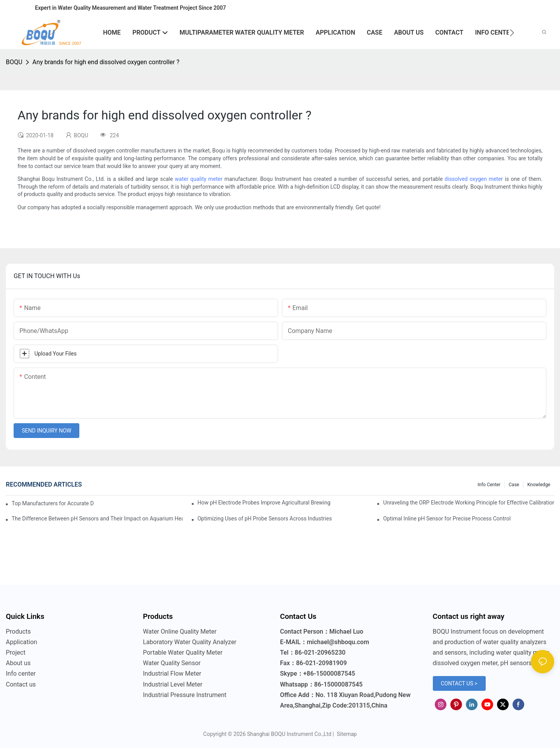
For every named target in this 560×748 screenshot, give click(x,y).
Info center (489, 485)
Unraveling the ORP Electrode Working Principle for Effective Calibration (469, 503)
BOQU (14, 62)
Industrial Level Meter (173, 684)
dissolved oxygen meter (474, 179)
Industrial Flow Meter (172, 674)
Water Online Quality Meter (180, 632)
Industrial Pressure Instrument (185, 695)
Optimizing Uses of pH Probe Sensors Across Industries (265, 519)
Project (16, 653)
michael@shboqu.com (338, 642)
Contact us (21, 684)
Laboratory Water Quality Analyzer (190, 642)
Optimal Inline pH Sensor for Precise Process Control (447, 519)
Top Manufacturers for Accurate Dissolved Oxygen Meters (53, 503)
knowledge (539, 485)
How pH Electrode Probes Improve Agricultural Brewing (264, 503)
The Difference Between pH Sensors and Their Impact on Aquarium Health (97, 519)
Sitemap (346, 734)
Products (18, 632)
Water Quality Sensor (172, 663)
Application (21, 642)
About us (18, 663)
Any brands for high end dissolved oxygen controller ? (106, 62)
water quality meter (199, 179)
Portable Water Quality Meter (183, 653)
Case (514, 485)
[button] (512, 33)
